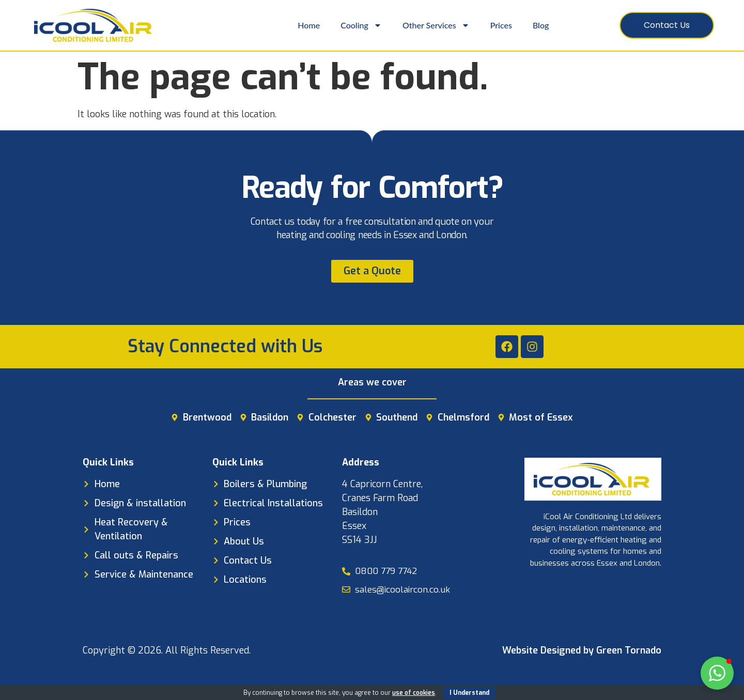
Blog (541, 25)
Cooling (361, 25)
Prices (501, 25)
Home (309, 25)
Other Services (436, 25)
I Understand (469, 693)
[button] (717, 673)
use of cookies (414, 693)
